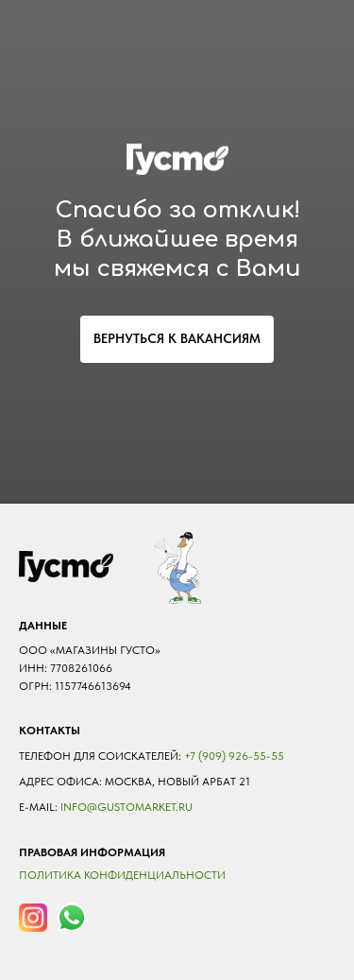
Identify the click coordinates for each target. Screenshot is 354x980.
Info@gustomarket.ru (126, 807)
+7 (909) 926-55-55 (234, 756)
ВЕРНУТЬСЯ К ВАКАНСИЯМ (177, 338)
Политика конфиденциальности (122, 875)
